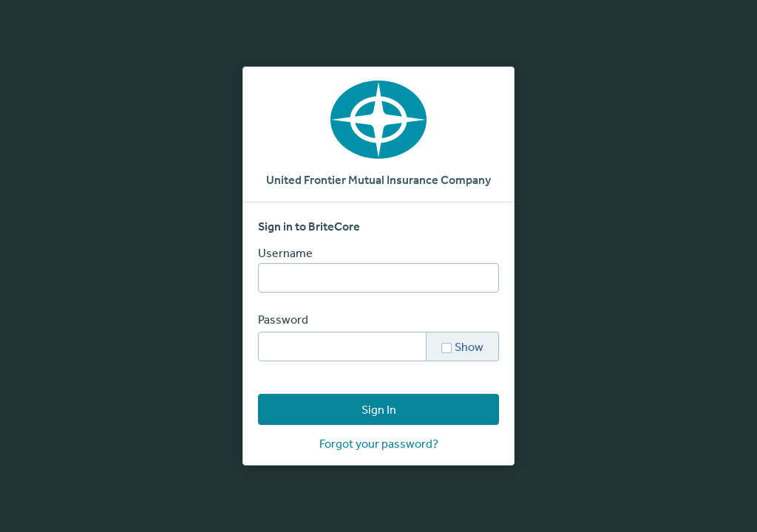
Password (283, 319)
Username (285, 253)
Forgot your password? (379, 443)
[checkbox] (447, 347)
